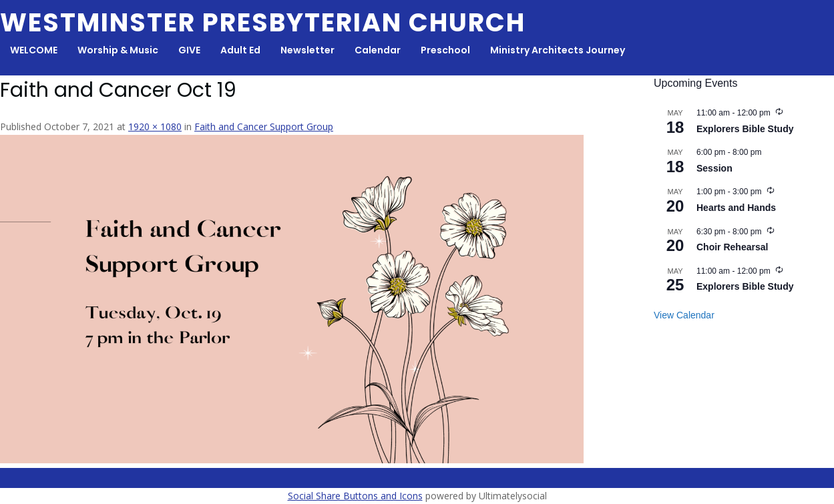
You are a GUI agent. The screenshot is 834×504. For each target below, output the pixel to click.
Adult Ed (240, 50)
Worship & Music (118, 50)
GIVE (189, 50)
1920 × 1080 (155, 127)
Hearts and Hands (736, 208)
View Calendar (684, 315)
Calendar (378, 50)
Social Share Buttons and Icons (355, 496)
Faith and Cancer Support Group (264, 127)
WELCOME (34, 50)
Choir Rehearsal (732, 247)
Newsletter (307, 50)
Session (714, 168)
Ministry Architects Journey (558, 50)
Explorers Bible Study (745, 129)
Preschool (445, 50)
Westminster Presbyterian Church (263, 22)
